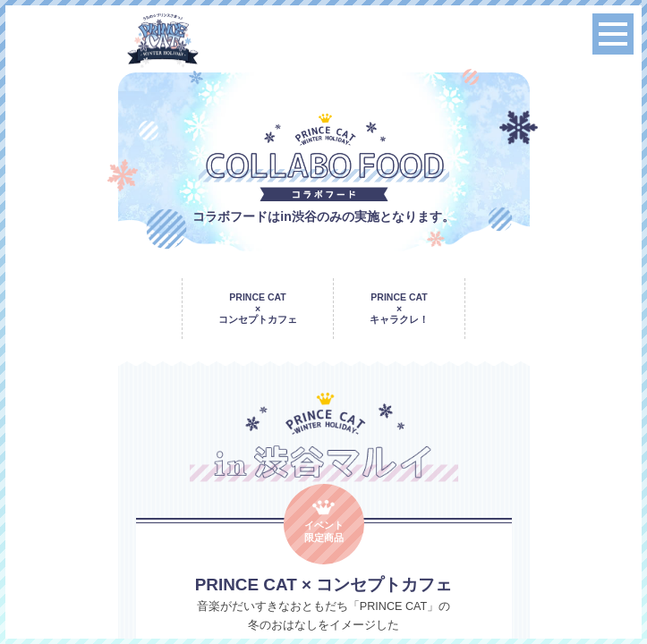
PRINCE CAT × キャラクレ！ (399, 308)
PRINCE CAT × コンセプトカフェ (258, 308)
